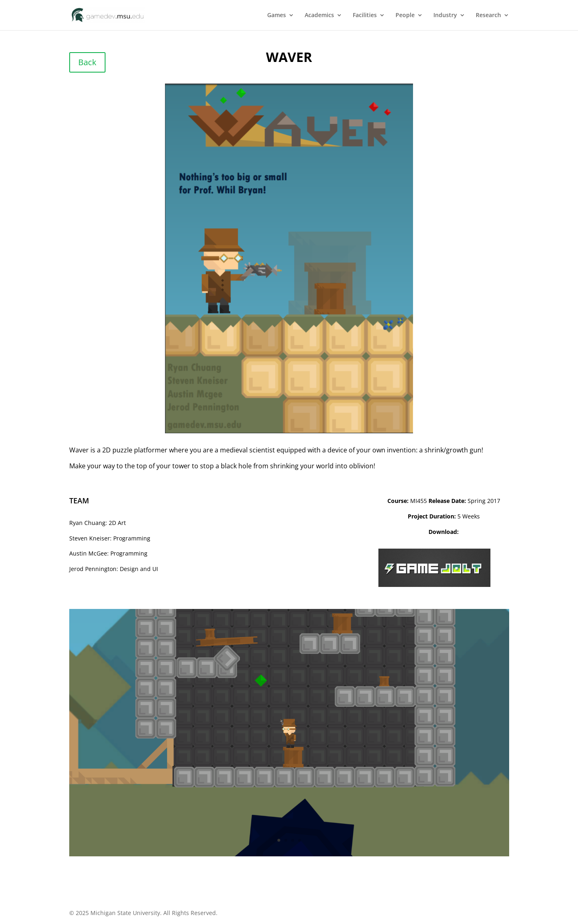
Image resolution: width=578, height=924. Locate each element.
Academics (319, 15)
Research (488, 15)
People (405, 15)
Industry (445, 15)
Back (87, 62)
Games (277, 15)
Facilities (365, 15)
